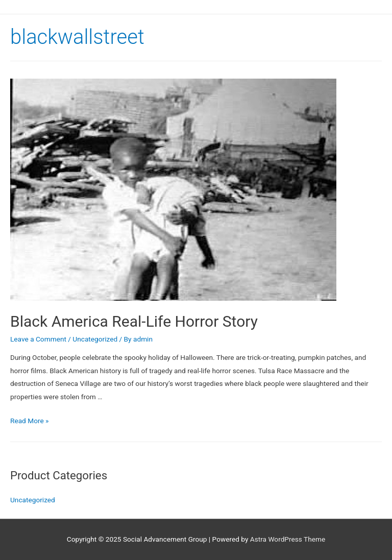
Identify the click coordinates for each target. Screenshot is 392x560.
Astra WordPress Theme (288, 539)
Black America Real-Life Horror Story (134, 321)
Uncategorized (95, 339)
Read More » (30, 421)
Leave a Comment (38, 339)
